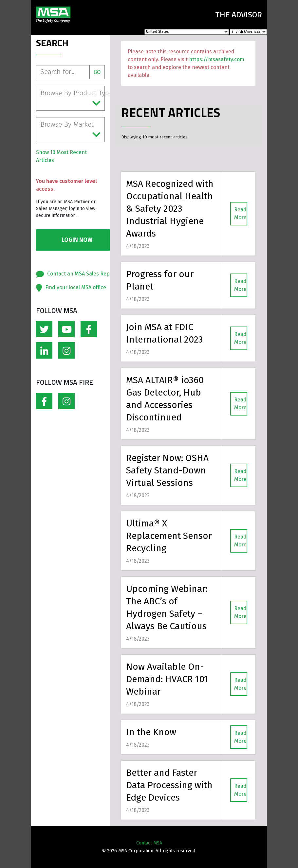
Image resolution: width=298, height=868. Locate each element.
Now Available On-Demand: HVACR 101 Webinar (167, 679)
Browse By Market (70, 130)
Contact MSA (149, 843)
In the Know (151, 732)
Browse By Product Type (73, 98)
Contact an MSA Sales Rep (78, 274)
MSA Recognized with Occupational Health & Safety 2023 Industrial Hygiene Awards (170, 209)
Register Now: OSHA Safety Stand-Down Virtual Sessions (167, 470)
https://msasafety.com (217, 59)
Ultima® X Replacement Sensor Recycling (169, 536)
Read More (240, 213)
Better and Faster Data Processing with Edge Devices (169, 785)
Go (97, 72)
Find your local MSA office (76, 287)
